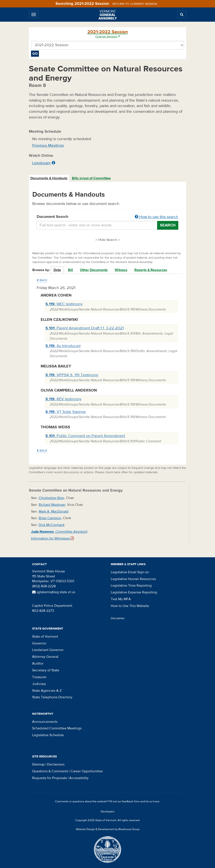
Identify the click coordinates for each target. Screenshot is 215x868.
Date (57, 270)
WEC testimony (64, 304)
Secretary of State (46, 670)
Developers (108, 812)
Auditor (38, 663)
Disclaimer (118, 618)
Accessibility (79, 778)
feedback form (131, 801)
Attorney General (45, 657)
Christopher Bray (51, 498)
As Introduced (63, 346)
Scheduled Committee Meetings (57, 728)
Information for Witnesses (52, 538)
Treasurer (39, 677)
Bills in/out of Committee (91, 178)
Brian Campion (50, 518)
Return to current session (135, 4)
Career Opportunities (87, 771)
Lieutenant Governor (48, 650)
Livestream (41, 163)
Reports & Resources (151, 270)
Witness (121, 270)
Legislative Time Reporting (131, 586)
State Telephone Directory (52, 697)
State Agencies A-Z (47, 691)
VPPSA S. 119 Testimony (72, 375)
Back (42, 280)
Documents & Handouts (49, 178)
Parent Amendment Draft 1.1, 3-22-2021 (85, 328)
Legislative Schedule (48, 735)
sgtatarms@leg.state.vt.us (54, 592)
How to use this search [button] (156, 217)
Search (168, 225)
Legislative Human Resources (133, 579)
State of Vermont (45, 637)
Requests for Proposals (49, 778)
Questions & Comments (50, 771)
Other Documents (94, 270)
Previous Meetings (48, 146)
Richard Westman (52, 505)
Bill (70, 270)
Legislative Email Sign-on (130, 572)
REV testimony (63, 399)
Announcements (45, 722)
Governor (39, 643)
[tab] (49, 178)
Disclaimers (56, 764)
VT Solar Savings (66, 412)
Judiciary (39, 684)
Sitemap (38, 764)
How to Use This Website (130, 606)
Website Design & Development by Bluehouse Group (108, 829)
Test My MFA (121, 599)
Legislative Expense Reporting (134, 592)
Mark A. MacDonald (54, 512)
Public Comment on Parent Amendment (85, 436)
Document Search (107, 217)
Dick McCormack (52, 525)
